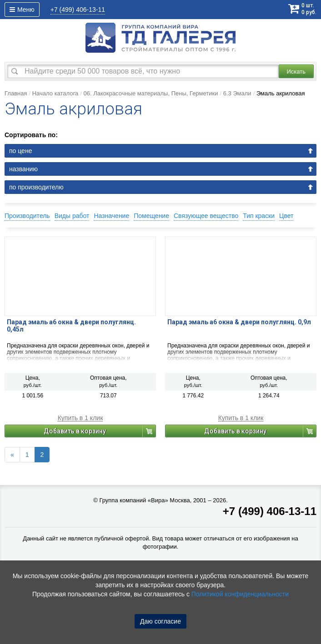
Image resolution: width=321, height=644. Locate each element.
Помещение (151, 216)
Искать (296, 72)
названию (23, 169)
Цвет (286, 216)
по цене (20, 151)
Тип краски (259, 216)
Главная (16, 93)
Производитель (27, 216)
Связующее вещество (206, 216)
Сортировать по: (31, 135)
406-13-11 (78, 10)
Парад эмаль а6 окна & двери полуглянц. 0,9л (239, 322)
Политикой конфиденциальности (240, 594)
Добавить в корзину (75, 431)
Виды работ (72, 216)
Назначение (111, 216)
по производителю (36, 187)
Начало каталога (55, 93)
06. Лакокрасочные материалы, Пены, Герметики (150, 93)
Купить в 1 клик (80, 418)
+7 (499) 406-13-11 (270, 511)
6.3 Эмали (237, 93)
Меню (22, 10)
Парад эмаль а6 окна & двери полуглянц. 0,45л (71, 326)
